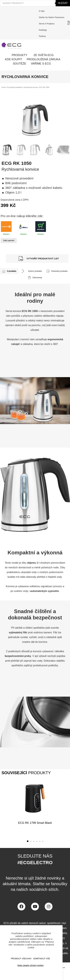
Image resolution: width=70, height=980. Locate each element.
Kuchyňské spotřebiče (15, 87)
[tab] (9, 271)
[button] (28, 841)
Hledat (63, 3)
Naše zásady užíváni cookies (30, 965)
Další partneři (9, 241)
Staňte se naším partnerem (51, 17)
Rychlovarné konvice (31, 87)
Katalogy (43, 30)
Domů (4, 87)
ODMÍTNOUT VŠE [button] (42, 959)
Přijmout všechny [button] (21, 959)
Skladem (6, 228)
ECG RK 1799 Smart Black (35, 823)
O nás (42, 11)
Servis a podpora (47, 24)
